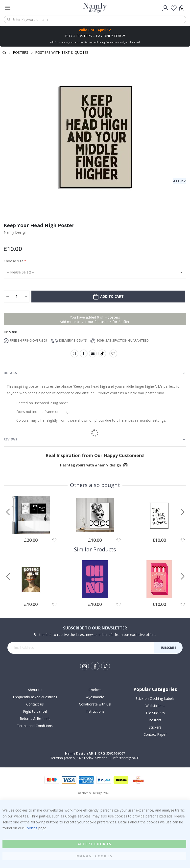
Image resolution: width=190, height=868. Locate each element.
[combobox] (95, 19)
